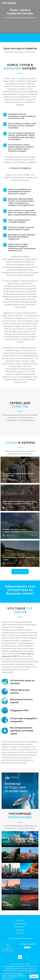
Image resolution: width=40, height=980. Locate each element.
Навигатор (20, 920)
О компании (20, 930)
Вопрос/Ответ (20, 927)
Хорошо (34, 976)
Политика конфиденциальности (20, 938)
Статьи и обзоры (20, 923)
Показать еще (20, 571)
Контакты (20, 933)
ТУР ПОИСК (9, 3)
